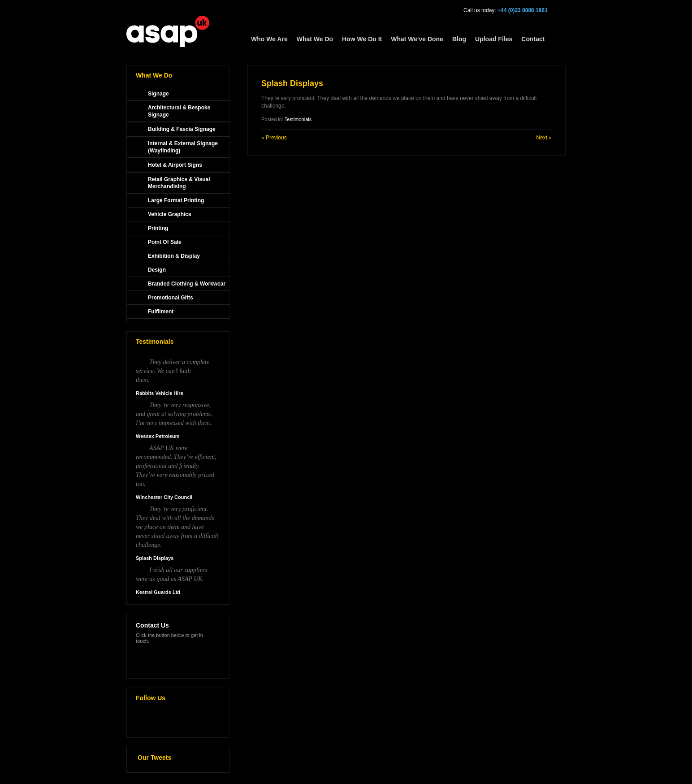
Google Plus (183, 721)
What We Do (315, 39)
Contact (533, 39)
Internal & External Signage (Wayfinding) (183, 147)
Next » (544, 138)
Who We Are (269, 39)
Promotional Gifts (171, 298)
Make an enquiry (164, 657)
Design (157, 270)
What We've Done (417, 39)
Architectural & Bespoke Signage (179, 111)
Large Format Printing (176, 200)
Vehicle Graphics (170, 214)
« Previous (274, 138)
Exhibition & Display (174, 256)
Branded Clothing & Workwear (187, 284)
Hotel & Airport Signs (175, 165)
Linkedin (202, 721)
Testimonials (298, 119)
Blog (459, 39)
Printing (158, 228)
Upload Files (494, 39)
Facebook (164, 721)
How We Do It (362, 39)
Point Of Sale (165, 242)
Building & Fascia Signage (182, 129)
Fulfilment (161, 312)
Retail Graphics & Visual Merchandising (179, 183)
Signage (158, 94)
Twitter (145, 721)
